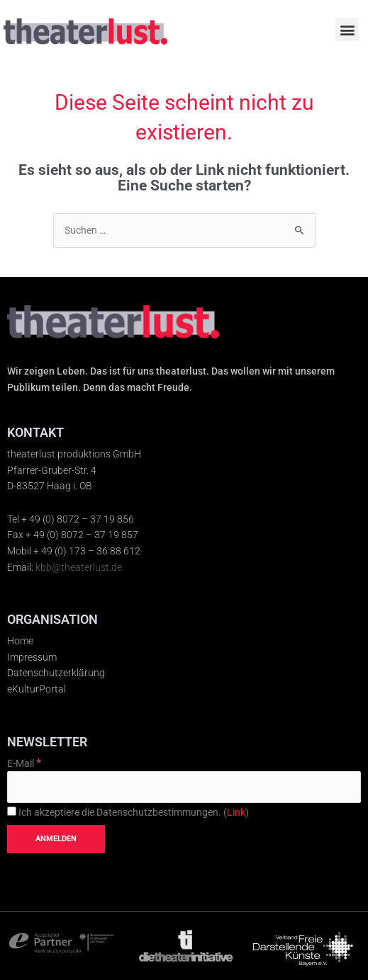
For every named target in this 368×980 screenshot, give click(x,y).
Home (20, 641)
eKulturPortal (37, 689)
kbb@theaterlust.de (79, 567)
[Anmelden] (56, 839)
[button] (347, 29)
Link (236, 812)
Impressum (32, 657)
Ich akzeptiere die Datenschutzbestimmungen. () (128, 812)
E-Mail (24, 763)
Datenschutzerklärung (56, 673)
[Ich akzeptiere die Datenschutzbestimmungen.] (12, 811)
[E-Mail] (184, 787)
